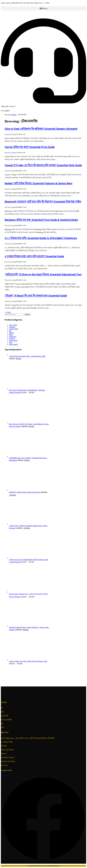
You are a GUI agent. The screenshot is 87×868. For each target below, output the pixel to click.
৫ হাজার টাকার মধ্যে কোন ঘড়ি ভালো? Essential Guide (34, 256)
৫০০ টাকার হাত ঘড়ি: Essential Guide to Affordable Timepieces (41, 238)
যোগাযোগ (4, 765)
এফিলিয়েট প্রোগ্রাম (8, 758)
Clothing (12, 327)
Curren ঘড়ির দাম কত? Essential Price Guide (30, 147)
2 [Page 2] (6, 312)
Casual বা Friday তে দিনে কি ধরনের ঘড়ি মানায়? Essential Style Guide (43, 165)
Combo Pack (13, 329)
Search (27, 314)
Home (14, 115)
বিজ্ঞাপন (4, 754)
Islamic (12, 333)
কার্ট (2, 712)
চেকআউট (4, 716)
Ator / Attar (13, 325)
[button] (43, 8)
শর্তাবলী (4, 746)
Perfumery (13, 337)
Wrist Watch (13, 344)
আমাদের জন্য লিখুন (8, 762)
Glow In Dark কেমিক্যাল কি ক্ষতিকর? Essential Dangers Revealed (41, 129)
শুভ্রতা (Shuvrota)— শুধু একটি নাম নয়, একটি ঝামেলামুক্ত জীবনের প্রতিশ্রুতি (28, 738)
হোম (2, 728)
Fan (10, 331)
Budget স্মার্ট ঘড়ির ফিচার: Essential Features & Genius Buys (39, 183)
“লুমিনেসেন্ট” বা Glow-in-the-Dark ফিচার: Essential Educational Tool (43, 274)
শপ (2, 708)
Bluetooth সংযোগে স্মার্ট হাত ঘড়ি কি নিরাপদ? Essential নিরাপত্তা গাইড (43, 202)
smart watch (13, 340)
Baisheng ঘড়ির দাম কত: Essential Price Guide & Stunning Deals (41, 220)
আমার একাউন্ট (6, 720)
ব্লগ (2, 724)
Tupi (11, 342)
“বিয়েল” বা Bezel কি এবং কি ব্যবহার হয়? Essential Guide (36, 296)
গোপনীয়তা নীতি (7, 742)
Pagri (11, 335)
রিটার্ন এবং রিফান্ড (7, 750)
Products (12, 339)
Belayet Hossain (11, 134)
